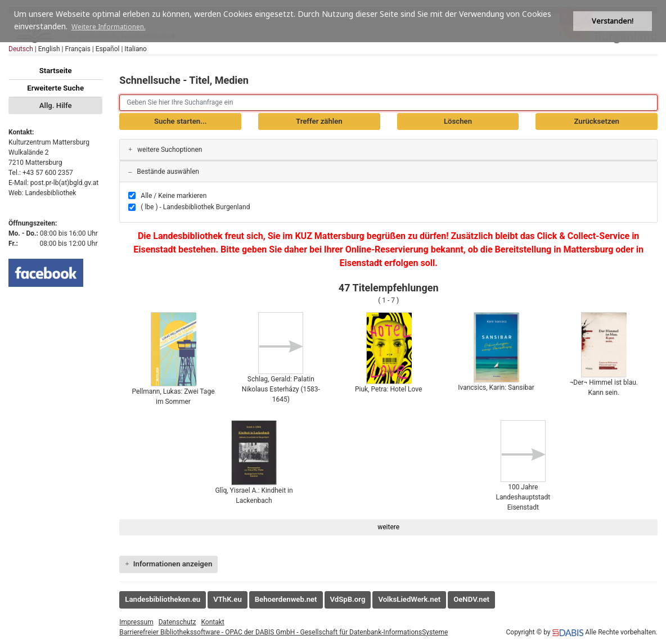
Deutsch (21, 49)
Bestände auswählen (164, 172)
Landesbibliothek (50, 193)
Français (77, 49)
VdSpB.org (348, 599)
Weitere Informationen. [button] (109, 27)
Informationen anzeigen (168, 564)
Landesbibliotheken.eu (163, 599)
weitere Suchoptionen (165, 150)
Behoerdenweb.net (286, 599)
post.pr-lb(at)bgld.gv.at (64, 183)
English (49, 49)
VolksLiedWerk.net (409, 599)
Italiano (136, 49)
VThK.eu (228, 599)
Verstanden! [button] (613, 21)
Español (108, 49)
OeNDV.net (471, 599)
